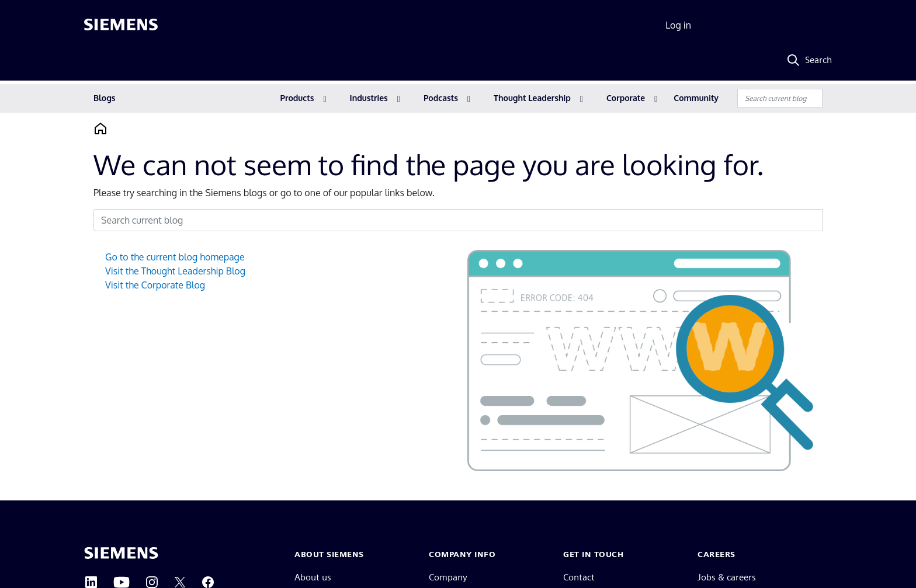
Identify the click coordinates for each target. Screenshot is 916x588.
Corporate (626, 98)
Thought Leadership (532, 98)
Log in (678, 25)
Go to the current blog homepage (175, 257)
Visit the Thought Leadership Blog (175, 271)
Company (448, 577)
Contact (579, 577)
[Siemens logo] (121, 26)
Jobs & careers (727, 577)
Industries (369, 98)
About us (313, 577)
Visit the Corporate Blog (155, 285)
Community (696, 98)
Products (297, 98)
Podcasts (441, 98)
